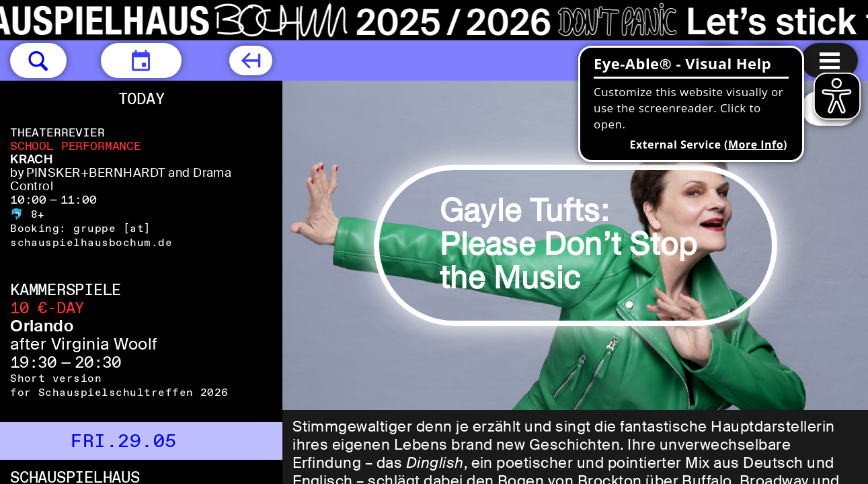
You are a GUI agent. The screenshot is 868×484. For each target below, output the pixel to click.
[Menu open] (830, 61)
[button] (38, 61)
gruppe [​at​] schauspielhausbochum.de (91, 235)
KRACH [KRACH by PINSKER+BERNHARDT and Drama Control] (31, 159)
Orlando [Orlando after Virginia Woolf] (42, 326)
